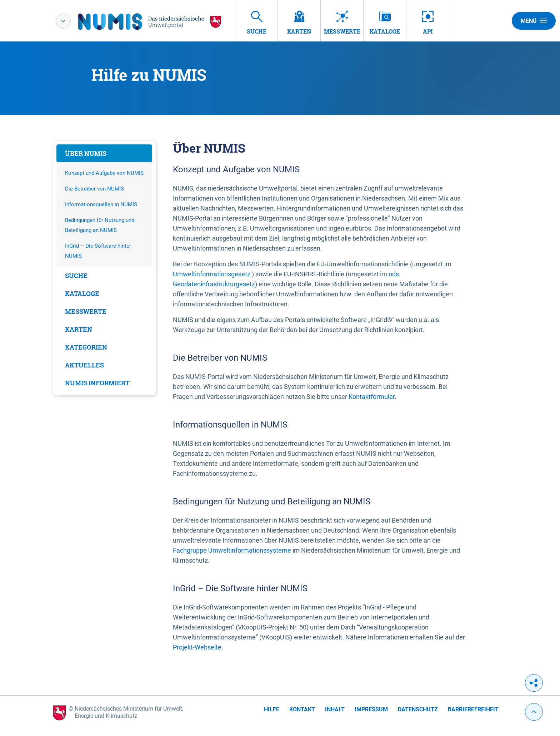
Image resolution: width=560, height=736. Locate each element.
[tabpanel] (104, 268)
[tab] (104, 153)
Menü (534, 21)
